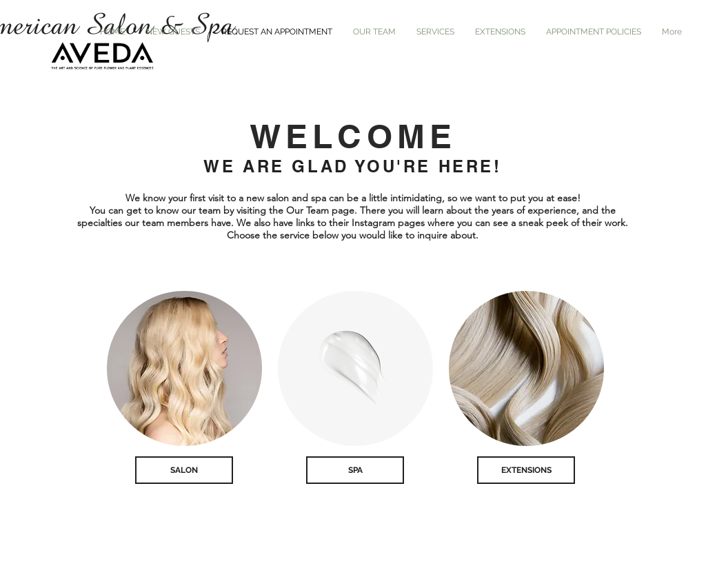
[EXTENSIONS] (526, 470)
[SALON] (184, 470)
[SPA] (355, 470)
